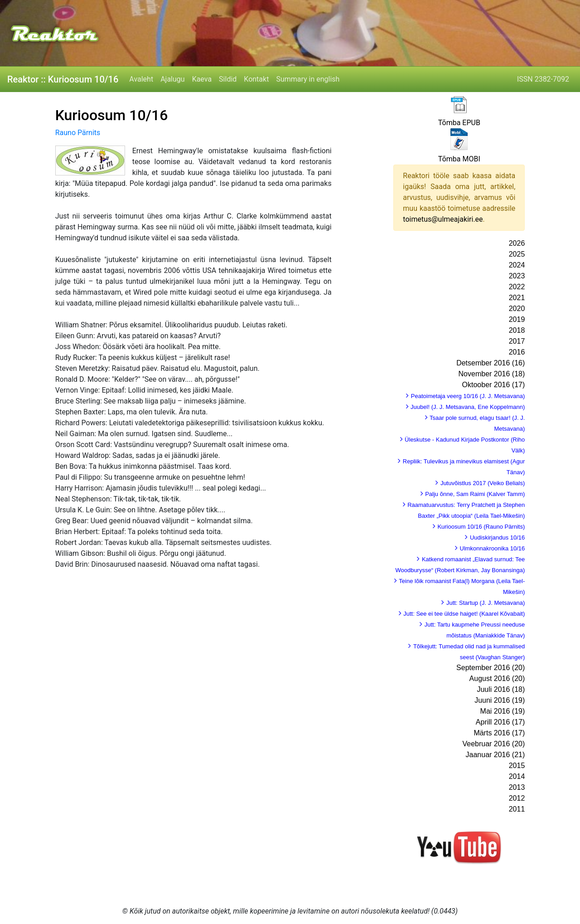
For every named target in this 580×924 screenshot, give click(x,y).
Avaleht (141, 79)
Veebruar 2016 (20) (493, 744)
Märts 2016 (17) (499, 733)
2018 (517, 330)
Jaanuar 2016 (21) (495, 755)
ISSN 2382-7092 (543, 79)
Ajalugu (172, 79)
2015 (517, 766)
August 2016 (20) (497, 678)
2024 (517, 265)
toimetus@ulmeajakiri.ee (443, 219)
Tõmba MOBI (459, 159)
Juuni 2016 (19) (500, 700)
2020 (517, 309)
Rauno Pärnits (78, 133)
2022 (517, 287)
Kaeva (202, 79)
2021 (517, 298)
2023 (517, 276)
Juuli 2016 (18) (501, 689)
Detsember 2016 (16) (491, 363)
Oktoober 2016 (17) (494, 385)
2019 (517, 319)
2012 (517, 798)
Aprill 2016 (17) (500, 722)
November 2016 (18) (492, 374)
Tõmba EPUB (459, 123)
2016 (517, 352)
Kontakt (256, 79)
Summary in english (308, 79)
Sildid (228, 79)
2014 (517, 776)
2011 (517, 809)
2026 (517, 243)
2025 (517, 254)
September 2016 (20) (491, 668)
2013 (517, 787)
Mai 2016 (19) (503, 711)
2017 (517, 341)
